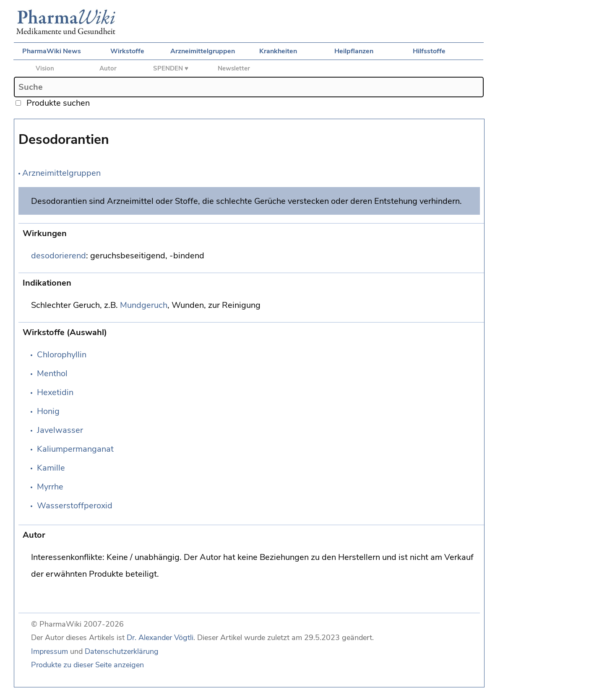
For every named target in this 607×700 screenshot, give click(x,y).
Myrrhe (50, 487)
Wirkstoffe (127, 51)
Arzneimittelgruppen (203, 51)
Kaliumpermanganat (75, 449)
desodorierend (59, 256)
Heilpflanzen (354, 51)
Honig (48, 411)
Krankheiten (278, 51)
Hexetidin (55, 392)
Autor (108, 68)
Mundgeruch (144, 305)
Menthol (52, 373)
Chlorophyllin (62, 355)
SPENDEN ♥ (171, 68)
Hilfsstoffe (429, 51)
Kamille (51, 468)
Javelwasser (60, 430)
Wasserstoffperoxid (75, 506)
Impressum (49, 651)
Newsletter (234, 68)
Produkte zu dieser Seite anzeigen (87, 665)
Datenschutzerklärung (122, 651)
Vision (45, 68)
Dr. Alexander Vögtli (160, 638)
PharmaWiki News (52, 51)
